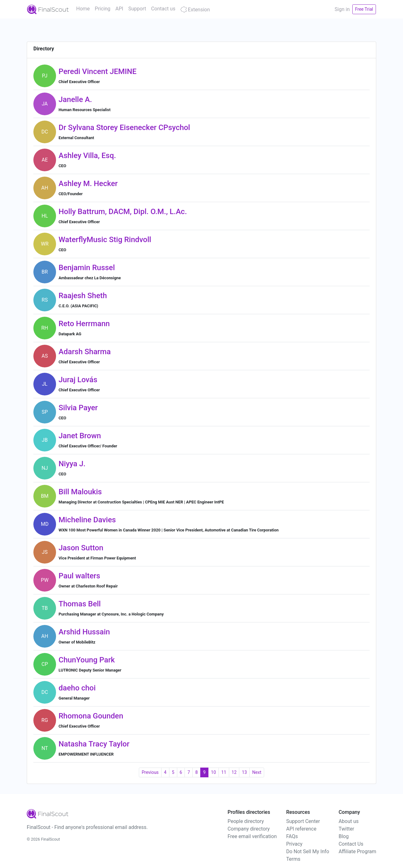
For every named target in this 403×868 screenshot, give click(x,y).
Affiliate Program (357, 851)
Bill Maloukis (80, 492)
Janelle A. (75, 99)
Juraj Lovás (78, 380)
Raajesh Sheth (83, 296)
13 (244, 772)
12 (234, 772)
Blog (343, 836)
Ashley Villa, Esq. (87, 156)
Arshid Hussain (84, 632)
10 (213, 772)
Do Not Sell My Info (308, 851)
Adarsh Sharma (85, 352)
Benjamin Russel (87, 268)
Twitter (346, 829)
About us (349, 821)
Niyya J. (72, 464)
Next (257, 772)
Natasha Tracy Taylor (94, 744)
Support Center (303, 821)
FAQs (292, 836)
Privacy (294, 844)
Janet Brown (80, 436)
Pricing (103, 9)
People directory (246, 821)
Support (137, 9)
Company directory (249, 829)
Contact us (163, 9)
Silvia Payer (78, 408)
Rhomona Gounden (91, 716)
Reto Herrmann (84, 324)
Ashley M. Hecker (88, 184)
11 (224, 772)
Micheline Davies (87, 520)
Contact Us (351, 844)
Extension (195, 10)
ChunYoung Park (87, 660)
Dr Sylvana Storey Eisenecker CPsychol (124, 128)
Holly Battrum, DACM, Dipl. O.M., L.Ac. (123, 212)
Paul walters (79, 576)
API (119, 9)
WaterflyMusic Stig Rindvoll (105, 240)
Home (83, 9)
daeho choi (77, 688)
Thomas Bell (80, 604)
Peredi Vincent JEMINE (98, 71)
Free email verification (252, 836)
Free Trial (364, 9)
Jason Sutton (81, 548)
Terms (293, 859)
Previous (150, 772)
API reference (301, 829)
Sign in (342, 9)
